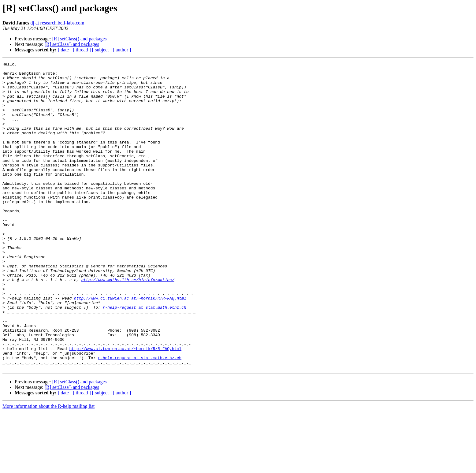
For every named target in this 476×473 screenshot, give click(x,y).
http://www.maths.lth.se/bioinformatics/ (128, 324)
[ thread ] (82, 50)
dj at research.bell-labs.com (58, 23)
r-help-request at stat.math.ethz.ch (145, 357)
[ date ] (65, 50)
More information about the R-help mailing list (48, 468)
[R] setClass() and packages (80, 39)
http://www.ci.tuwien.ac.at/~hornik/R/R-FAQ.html (130, 346)
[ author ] (122, 50)
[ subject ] (102, 50)
